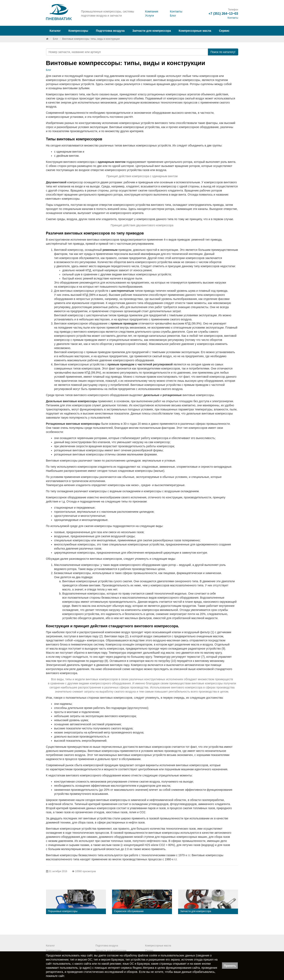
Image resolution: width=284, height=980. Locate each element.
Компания (152, 11)
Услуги (149, 16)
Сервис (224, 31)
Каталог (51, 946)
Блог (173, 16)
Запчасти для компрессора (152, 31)
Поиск (223, 52)
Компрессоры (54, 951)
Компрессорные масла (195, 31)
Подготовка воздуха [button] (110, 31)
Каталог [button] (55, 31)
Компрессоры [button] (78, 31)
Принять (230, 966)
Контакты (176, 11)
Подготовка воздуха (107, 946)
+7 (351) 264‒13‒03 (223, 14)
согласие (113, 955)
